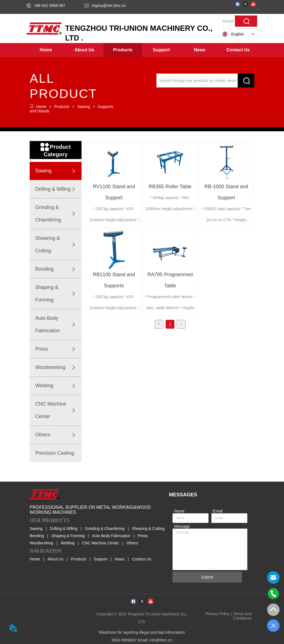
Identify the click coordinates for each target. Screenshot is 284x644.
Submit (207, 577)
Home (41, 107)
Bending (37, 536)
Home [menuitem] (46, 50)
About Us (55, 559)
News (120, 559)
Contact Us (142, 559)
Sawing (84, 107)
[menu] (142, 50)
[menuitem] (84, 50)
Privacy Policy (218, 614)
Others (132, 543)
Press (143, 536)
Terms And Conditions (242, 616)
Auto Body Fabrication (111, 536)
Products (62, 107)
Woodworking (41, 543)
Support (101, 559)
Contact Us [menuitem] (238, 50)
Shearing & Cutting (148, 529)
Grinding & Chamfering (105, 529)
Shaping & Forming (68, 536)
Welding (67, 543)
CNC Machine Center (101, 543)
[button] (84, 50)
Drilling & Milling (64, 529)
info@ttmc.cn (161, 640)
